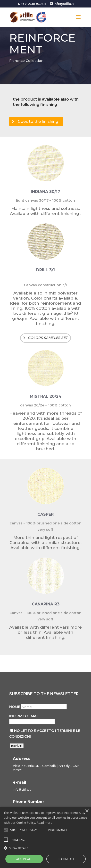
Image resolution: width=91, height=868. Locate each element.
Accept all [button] (24, 859)
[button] (45, 848)
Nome (15, 707)
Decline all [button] (66, 859)
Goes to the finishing (38, 121)
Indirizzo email (24, 716)
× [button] (87, 811)
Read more (45, 823)
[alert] (45, 837)
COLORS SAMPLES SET (48, 338)
